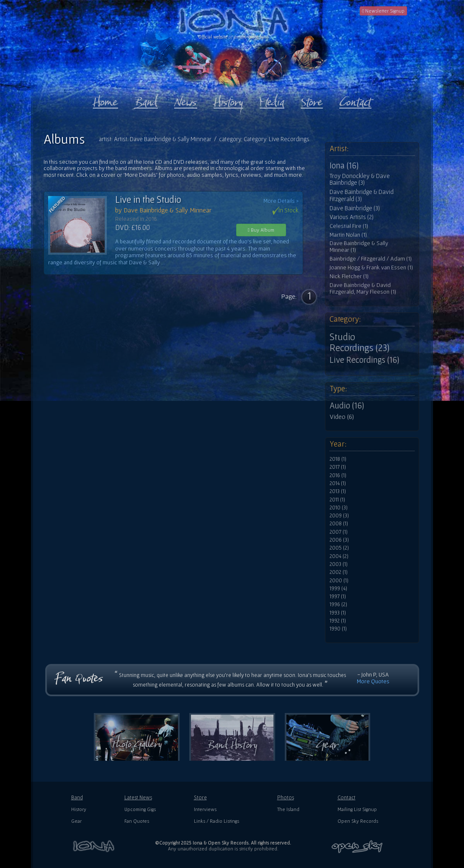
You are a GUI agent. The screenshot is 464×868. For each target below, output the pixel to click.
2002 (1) (339, 572)
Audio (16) (347, 406)
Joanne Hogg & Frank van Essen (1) (371, 267)
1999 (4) (338, 589)
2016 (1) (338, 475)
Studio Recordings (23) (360, 342)
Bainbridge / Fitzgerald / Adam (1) (371, 259)
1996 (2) (338, 604)
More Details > (281, 201)
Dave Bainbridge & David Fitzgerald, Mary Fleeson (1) (363, 288)
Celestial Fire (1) (349, 226)
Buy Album (261, 230)
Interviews (205, 809)
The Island (288, 809)
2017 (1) (338, 467)
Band (77, 797)
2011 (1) (337, 500)
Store (200, 797)
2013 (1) (338, 491)
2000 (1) (339, 581)
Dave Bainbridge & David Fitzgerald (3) (362, 195)
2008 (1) (339, 524)
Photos (286, 797)
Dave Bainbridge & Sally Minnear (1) (359, 247)
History (79, 809)
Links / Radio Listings (217, 821)
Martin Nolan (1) (348, 235)
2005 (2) (339, 548)
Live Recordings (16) (364, 360)
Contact (347, 797)
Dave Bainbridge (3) (355, 208)
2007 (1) (339, 532)
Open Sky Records (358, 821)
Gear (76, 821)
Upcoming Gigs (140, 809)
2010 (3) (339, 508)
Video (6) (342, 416)
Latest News (138, 797)
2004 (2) (339, 556)
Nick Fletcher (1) (349, 276)
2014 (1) (338, 483)
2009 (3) (339, 516)
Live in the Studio (148, 199)
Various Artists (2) (352, 217)
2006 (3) (339, 540)
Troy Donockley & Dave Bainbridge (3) (360, 180)
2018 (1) (338, 459)
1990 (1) (338, 629)
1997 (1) (338, 597)
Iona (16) (344, 165)
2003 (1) (339, 564)
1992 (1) (338, 621)
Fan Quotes (137, 821)
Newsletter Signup (383, 11)
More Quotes (373, 681)
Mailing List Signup (357, 809)
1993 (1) (338, 613)
